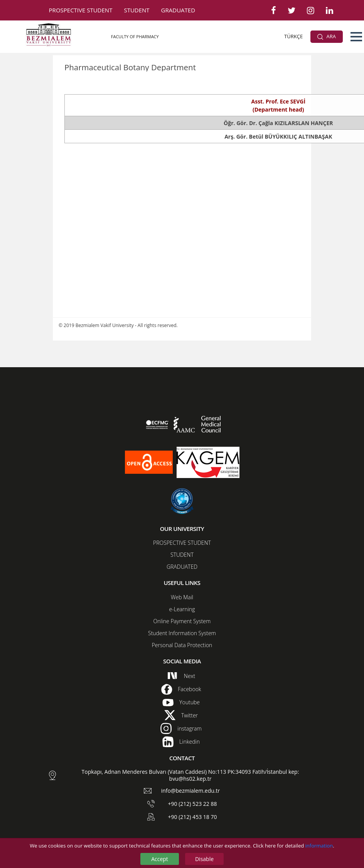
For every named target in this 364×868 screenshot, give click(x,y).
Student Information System (182, 633)
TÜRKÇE (293, 36)
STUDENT (136, 10)
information (319, 846)
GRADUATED (178, 10)
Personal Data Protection (182, 645)
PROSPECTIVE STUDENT (81, 10)
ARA (327, 36)
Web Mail (182, 597)
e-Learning (182, 609)
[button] (356, 37)
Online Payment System (182, 621)
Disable (204, 859)
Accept (160, 859)
